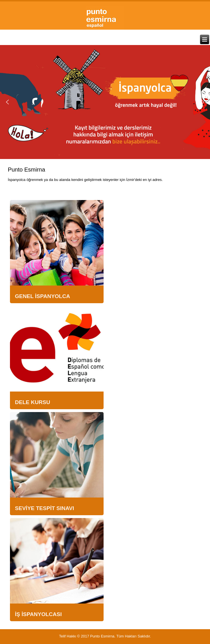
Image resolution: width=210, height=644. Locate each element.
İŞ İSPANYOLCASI (38, 614)
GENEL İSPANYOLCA (43, 296)
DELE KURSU (33, 402)
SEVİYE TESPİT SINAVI (45, 508)
